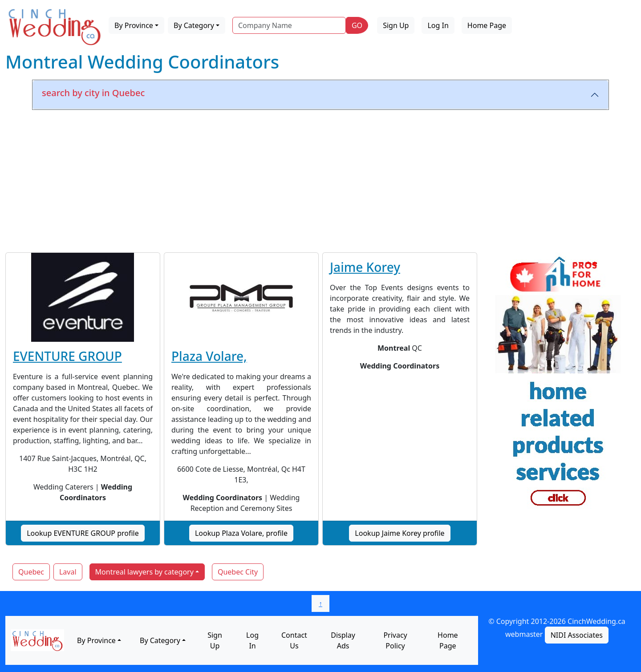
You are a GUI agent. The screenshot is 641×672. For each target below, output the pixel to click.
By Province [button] (134, 25)
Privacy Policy (395, 640)
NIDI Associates (577, 635)
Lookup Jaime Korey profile (400, 533)
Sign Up (396, 25)
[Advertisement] (320, 179)
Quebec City (238, 572)
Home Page (487, 25)
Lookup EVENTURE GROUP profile (83, 533)
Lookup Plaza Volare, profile (241, 533)
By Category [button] (194, 25)
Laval (68, 572)
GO (357, 25)
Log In (438, 25)
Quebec (31, 572)
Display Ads (343, 640)
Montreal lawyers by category (144, 572)
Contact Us (294, 640)
